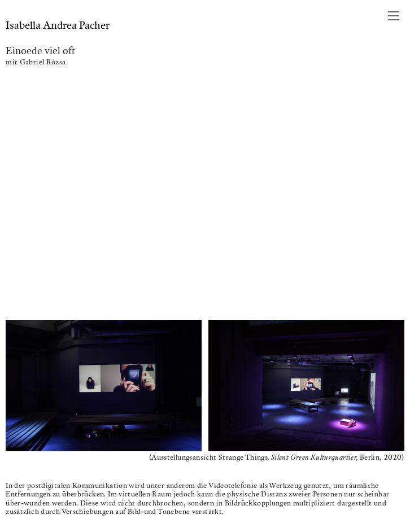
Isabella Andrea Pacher (58, 25)
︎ (394, 16)
